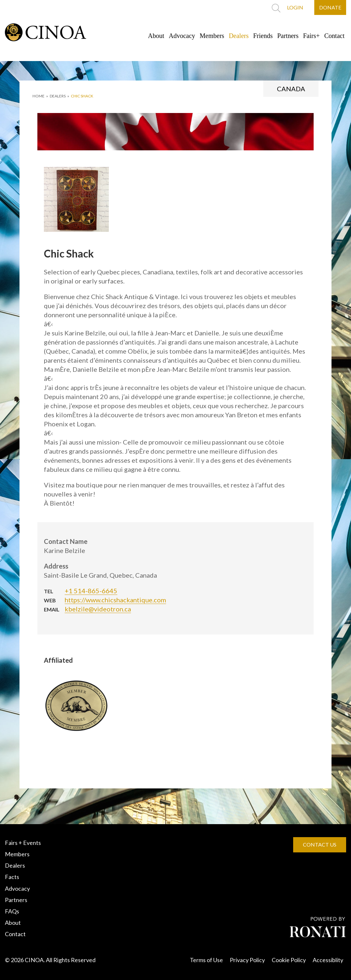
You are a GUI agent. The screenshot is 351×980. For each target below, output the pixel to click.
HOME (39, 96)
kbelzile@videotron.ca (98, 609)
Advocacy (182, 36)
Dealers (239, 36)
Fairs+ (312, 36)
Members (212, 36)
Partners (288, 36)
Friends (263, 36)
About (156, 36)
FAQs (12, 911)
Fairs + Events (23, 843)
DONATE (330, 7)
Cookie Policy (289, 960)
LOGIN (295, 7)
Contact (334, 36)
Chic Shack (82, 96)
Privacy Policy (247, 960)
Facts (12, 877)
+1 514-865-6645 (91, 591)
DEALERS (58, 96)
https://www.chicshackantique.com (115, 600)
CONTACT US (320, 844)
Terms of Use (206, 960)
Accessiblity (328, 960)
